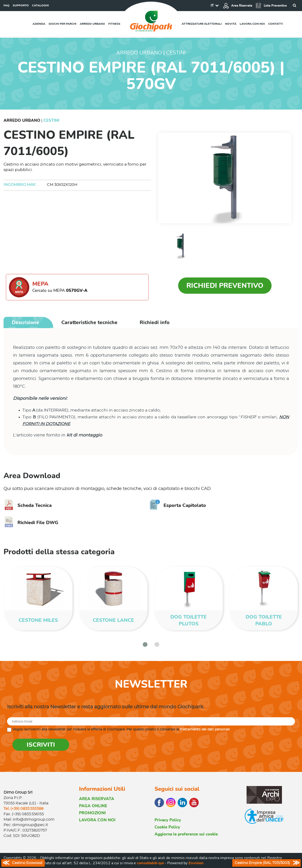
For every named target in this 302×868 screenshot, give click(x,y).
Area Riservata (238, 6)
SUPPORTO (21, 5)
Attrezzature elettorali (202, 24)
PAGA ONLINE (93, 806)
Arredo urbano (92, 24)
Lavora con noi (252, 24)
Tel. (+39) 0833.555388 (23, 809)
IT (212, 5)
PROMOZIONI (92, 813)
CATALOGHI (40, 5)
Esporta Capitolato (178, 505)
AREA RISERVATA (97, 799)
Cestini (51, 120)
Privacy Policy (168, 820)
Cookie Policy (167, 827)
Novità (231, 24)
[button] (145, 644)
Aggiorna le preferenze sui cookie (186, 834)
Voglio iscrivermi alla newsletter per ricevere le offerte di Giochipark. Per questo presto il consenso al (121, 729)
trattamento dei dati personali (205, 729)
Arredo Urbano (22, 120)
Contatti (276, 24)
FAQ (6, 5)
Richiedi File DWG (31, 523)
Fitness (114, 24)
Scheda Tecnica (28, 505)
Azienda (39, 24)
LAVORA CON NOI (97, 820)
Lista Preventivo (271, 6)
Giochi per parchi (63, 24)
